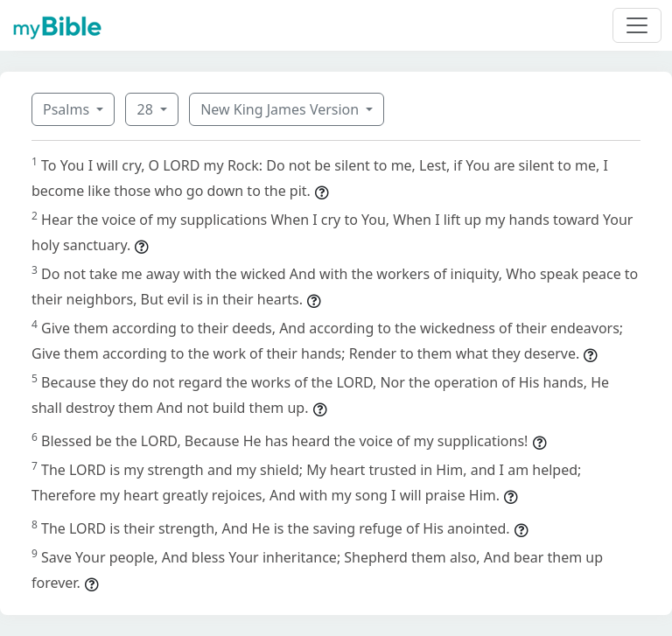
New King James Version (281, 109)
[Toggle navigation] (637, 25)
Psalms (68, 109)
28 (146, 109)
